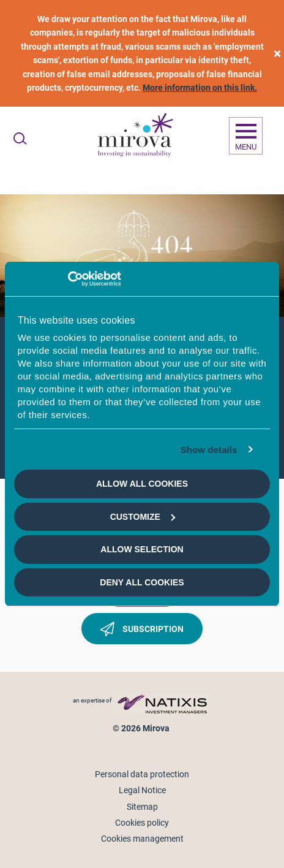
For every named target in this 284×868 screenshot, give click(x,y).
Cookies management (142, 839)
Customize (143, 517)
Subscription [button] (142, 631)
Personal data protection (142, 774)
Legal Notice (142, 790)
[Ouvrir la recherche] (20, 139)
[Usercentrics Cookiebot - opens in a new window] (68, 279)
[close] (277, 54)
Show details (209, 450)
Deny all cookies (142, 582)
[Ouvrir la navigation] (246, 136)
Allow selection (142, 549)
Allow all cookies (142, 484)
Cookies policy (142, 823)
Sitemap (142, 807)
